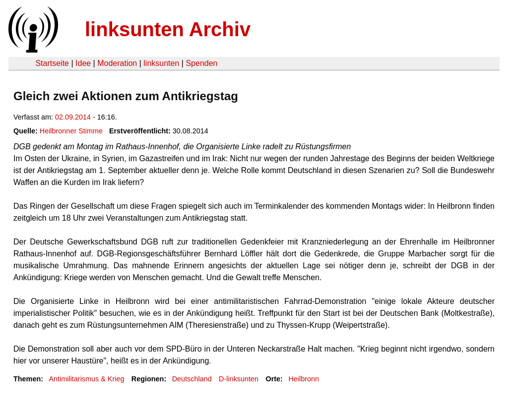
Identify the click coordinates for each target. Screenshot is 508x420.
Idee (83, 63)
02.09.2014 (73, 117)
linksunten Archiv (168, 29)
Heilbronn (304, 379)
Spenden (201, 63)
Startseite (52, 63)
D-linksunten (239, 379)
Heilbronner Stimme (71, 131)
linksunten (161, 63)
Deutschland (192, 379)
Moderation (117, 63)
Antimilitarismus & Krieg (86, 379)
